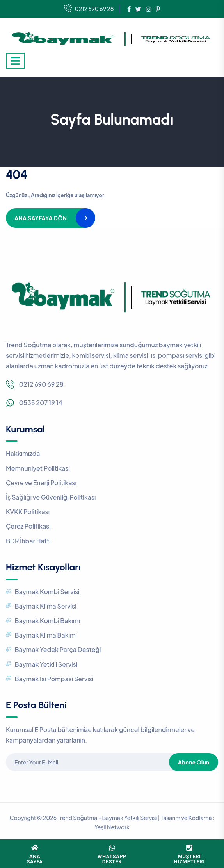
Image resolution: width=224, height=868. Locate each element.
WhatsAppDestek (112, 859)
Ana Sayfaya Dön (41, 218)
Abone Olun (194, 762)
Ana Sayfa (35, 859)
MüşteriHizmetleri (189, 859)
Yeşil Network (112, 827)
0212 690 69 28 (89, 9)
